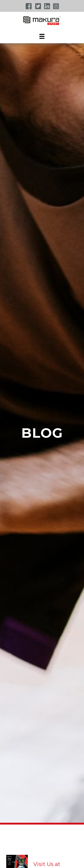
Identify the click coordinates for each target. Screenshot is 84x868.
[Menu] (42, 36)
